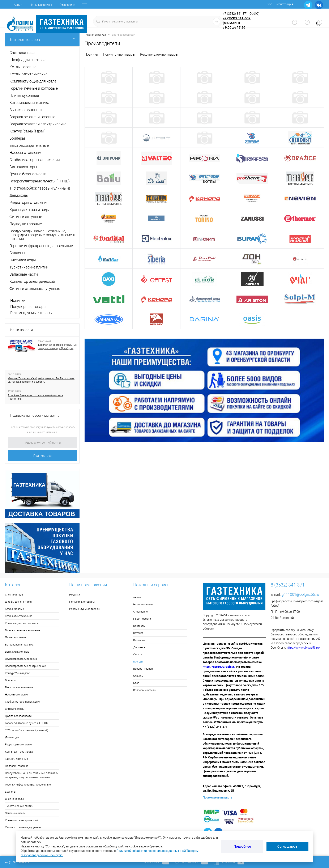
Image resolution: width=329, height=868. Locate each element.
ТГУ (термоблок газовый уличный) (27, 730)
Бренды (138, 662)
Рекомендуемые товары (31, 313)
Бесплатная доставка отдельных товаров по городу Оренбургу (57, 347)
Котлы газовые (14, 609)
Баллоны (11, 792)
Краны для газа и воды (19, 752)
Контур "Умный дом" (18, 673)
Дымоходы (12, 737)
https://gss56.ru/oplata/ (219, 667)
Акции (18, 5)
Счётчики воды (14, 799)
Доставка (139, 647)
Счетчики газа (14, 595)
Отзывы (138, 676)
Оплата (138, 654)
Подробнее (242, 846)
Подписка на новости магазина (35, 416)
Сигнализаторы (15, 709)
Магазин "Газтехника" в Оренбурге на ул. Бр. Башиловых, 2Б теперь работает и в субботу (41, 380)
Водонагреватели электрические (25, 666)
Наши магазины (41, 5)
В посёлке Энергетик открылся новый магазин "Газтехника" (35, 397)
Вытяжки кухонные (17, 652)
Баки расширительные (19, 687)
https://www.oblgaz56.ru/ (303, 648)
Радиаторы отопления (19, 744)
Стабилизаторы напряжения (23, 702)
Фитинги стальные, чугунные (23, 827)
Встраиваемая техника (19, 645)
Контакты (139, 626)
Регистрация (284, 4)
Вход (269, 4)
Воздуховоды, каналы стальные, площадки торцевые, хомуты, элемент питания (32, 775)
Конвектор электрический (21, 820)
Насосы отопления (17, 695)
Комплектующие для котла (22, 623)
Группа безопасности (18, 716)
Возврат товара (143, 669)
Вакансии (139, 640)
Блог (136, 683)
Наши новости (22, 330)
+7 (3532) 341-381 (17, 862)
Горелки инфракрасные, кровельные (28, 785)
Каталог (138, 633)
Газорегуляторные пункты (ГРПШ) (26, 723)
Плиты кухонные (15, 637)
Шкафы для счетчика (18, 602)
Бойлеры (11, 680)
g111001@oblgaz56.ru (300, 594)
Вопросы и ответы (145, 690)
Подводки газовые (17, 766)
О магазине (67, 5)
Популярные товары (28, 307)
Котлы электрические (19, 616)
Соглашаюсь (287, 846)
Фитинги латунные (16, 759)
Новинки (18, 300)
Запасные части (15, 813)
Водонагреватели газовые (21, 659)
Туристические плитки (19, 806)
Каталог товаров (42, 40)
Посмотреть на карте (217, 797)
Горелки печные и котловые (22, 630)
